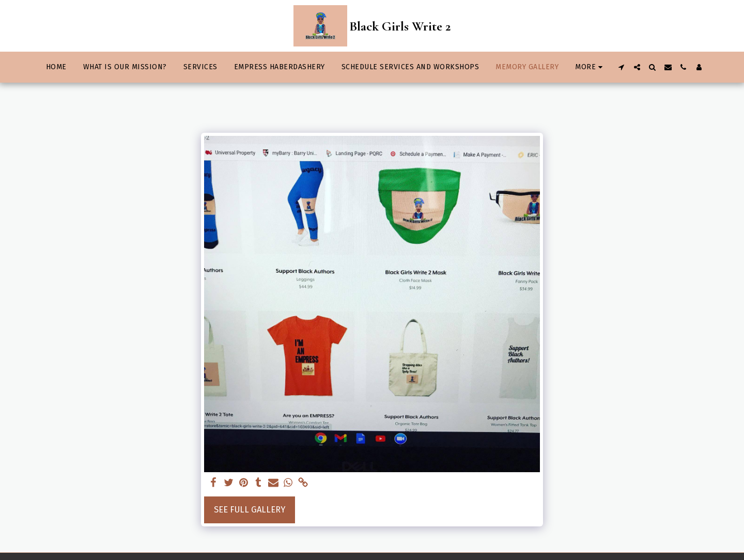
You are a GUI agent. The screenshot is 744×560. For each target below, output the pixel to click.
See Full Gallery (250, 510)
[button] (622, 67)
